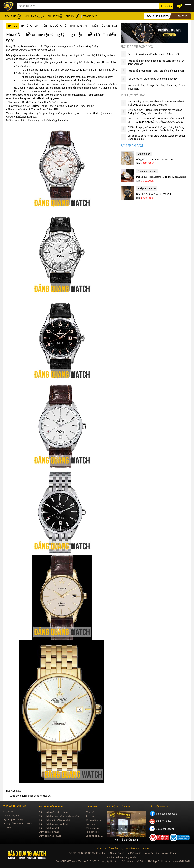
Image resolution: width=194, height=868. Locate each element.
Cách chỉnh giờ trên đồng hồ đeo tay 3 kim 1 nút (153, 54)
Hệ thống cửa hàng (13, 820)
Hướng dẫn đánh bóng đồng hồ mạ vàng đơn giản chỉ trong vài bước (156, 62)
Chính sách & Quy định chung (53, 812)
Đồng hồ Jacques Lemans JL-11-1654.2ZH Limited (161, 177)
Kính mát (90, 816)
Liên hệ (7, 827)
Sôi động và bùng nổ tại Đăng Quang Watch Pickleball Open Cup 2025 (156, 137)
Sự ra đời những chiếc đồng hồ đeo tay (30, 796)
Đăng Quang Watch (18, 55)
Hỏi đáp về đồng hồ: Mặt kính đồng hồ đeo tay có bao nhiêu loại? (156, 87)
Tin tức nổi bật (133, 95)
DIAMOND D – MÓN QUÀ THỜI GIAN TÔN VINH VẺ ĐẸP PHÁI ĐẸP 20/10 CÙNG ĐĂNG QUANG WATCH (156, 120)
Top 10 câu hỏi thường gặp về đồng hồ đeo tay (153, 79)
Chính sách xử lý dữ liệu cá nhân (55, 820)
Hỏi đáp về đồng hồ (137, 47)
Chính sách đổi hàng (49, 832)
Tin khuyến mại (79, 26)
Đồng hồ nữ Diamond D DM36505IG (155, 159)
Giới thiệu (8, 812)
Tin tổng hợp (29, 26)
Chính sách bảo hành (49, 828)
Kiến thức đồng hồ (54, 26)
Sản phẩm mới (132, 146)
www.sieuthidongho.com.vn (21, 59)
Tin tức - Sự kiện (12, 816)
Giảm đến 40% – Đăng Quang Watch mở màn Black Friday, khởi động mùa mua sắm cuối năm (155, 112)
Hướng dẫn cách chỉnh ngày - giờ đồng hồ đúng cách (156, 71)
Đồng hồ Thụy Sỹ (94, 836)
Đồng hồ (90, 812)
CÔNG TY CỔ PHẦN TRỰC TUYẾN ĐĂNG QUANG (123, 849)
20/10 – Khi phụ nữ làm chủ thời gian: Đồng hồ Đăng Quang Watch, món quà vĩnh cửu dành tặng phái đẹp (156, 129)
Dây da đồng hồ (94, 820)
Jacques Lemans (147, 171)
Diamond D (144, 154)
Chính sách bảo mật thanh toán (54, 824)
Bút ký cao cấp (93, 828)
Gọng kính (91, 824)
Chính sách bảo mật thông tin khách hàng (59, 816)
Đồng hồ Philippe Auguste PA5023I (154, 194)
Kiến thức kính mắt (105, 26)
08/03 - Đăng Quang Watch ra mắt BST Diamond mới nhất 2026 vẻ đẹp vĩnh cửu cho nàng (156, 103)
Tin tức (12, 26)
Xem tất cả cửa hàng (126, 840)
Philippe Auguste (147, 188)
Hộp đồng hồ (92, 832)
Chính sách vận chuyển (50, 836)
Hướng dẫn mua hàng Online (18, 823)
